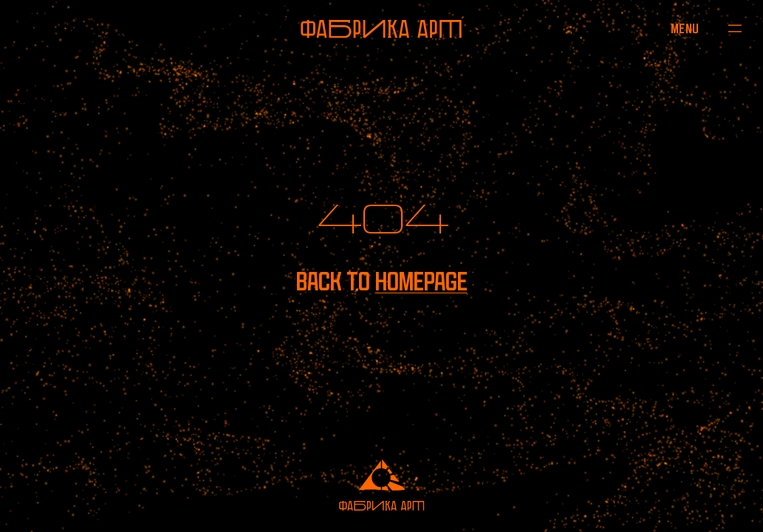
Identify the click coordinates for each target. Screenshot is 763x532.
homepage (421, 282)
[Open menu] (685, 29)
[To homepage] (381, 29)
